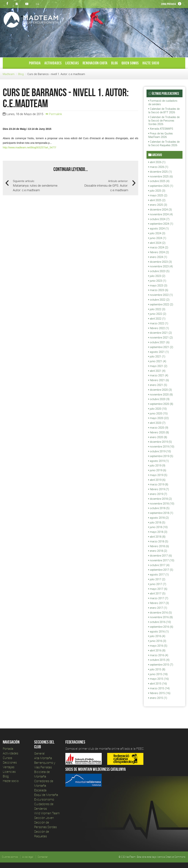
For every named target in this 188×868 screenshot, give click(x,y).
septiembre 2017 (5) (161, 570)
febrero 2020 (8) (159, 432)
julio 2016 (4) (157, 636)
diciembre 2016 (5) (160, 613)
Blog (115, 63)
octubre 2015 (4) (159, 660)
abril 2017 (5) (157, 593)
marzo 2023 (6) (158, 290)
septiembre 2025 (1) (161, 186)
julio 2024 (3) (157, 233)
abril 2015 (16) (158, 684)
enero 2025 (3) (158, 205)
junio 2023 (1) (157, 281)
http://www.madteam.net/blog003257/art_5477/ (29, 147)
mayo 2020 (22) (159, 418)
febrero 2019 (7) (159, 489)
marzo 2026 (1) (158, 167)
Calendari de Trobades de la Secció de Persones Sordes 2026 (164, 121)
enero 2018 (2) (158, 551)
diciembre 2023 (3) (160, 262)
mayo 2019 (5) (158, 475)
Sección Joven (44, 818)
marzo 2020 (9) (158, 428)
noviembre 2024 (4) (161, 214)
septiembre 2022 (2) (161, 304)
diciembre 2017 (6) (160, 556)
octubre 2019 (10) (160, 451)
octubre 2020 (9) (159, 399)
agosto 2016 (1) (159, 632)
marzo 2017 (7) (158, 598)
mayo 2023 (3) (158, 286)
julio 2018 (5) (157, 523)
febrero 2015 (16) (159, 693)
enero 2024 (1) (158, 257)
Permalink (54, 114)
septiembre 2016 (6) (161, 627)
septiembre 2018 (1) (161, 513)
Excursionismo (44, 799)
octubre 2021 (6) (159, 342)
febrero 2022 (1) (159, 328)
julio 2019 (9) (157, 466)
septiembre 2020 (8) (161, 404)
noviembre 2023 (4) (161, 266)
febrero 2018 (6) (159, 546)
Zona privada (169, 4)
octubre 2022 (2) (159, 300)
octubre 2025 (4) (159, 181)
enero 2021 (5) (158, 385)
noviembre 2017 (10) (161, 560)
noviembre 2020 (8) (161, 395)
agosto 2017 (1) (159, 575)
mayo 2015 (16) (159, 679)
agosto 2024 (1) (159, 229)
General (39, 753)
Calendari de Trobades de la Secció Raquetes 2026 (164, 144)
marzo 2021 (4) (158, 375)
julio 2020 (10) (158, 409)
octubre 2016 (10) (160, 622)
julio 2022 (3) (157, 309)
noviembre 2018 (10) (161, 504)
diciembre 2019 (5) (160, 442)
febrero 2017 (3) (159, 603)
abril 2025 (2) (157, 200)
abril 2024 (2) (157, 243)
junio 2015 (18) (158, 674)
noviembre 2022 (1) (161, 295)
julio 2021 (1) (157, 357)
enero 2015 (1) (158, 698)
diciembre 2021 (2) (160, 333)
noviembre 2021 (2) (161, 338)
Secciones (10, 762)
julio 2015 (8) (157, 669)
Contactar (43, 857)
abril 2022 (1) (157, 319)
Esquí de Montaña (46, 795)
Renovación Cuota (95, 63)
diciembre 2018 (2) (160, 499)
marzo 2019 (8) (158, 484)
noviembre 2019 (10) (161, 447)
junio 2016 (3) (157, 641)
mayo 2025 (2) (158, 195)
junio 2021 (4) (157, 361)
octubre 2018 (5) (159, 508)
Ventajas (9, 767)
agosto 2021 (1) (159, 352)
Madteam (9, 74)
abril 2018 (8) (157, 537)
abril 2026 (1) (157, 162)
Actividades (53, 63)
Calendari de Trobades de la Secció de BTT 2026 (164, 111)
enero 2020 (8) (158, 437)
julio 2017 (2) (157, 579)
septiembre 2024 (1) (161, 224)
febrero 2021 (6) (159, 380)
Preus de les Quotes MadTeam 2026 (161, 135)
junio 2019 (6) (157, 470)
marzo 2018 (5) (158, 541)
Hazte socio (151, 63)
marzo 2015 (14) (159, 688)
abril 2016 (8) (157, 650)
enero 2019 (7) (158, 494)
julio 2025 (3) (157, 191)
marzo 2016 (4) (158, 655)
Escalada (40, 790)
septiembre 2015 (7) (161, 665)
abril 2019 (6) (157, 480)
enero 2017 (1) (158, 608)
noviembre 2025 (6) (161, 177)
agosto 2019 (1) (159, 461)
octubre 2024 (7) (159, 219)
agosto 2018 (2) (159, 518)
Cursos (7, 758)
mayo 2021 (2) (158, 366)
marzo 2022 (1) (158, 323)
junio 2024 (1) (157, 238)
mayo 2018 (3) (158, 532)
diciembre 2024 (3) (160, 210)
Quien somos (130, 63)
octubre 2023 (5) (159, 271)
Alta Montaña (43, 758)
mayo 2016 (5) (158, 646)
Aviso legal (28, 857)
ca (37, 4)
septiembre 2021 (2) (161, 347)
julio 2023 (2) (157, 276)
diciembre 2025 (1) (160, 172)
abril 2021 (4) (157, 371)
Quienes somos (10, 857)
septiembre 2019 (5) (161, 456)
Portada (35, 63)
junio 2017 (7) (157, 584)
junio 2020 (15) (158, 413)
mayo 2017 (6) (158, 589)
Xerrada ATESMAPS (161, 129)
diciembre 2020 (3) (160, 390)
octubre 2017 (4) (159, 565)
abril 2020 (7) (157, 423)
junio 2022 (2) (157, 314)
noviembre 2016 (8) (161, 617)
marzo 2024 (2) (158, 247)
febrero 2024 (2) (159, 252)
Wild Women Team (47, 813)
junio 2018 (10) (158, 527)
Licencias (72, 63)
